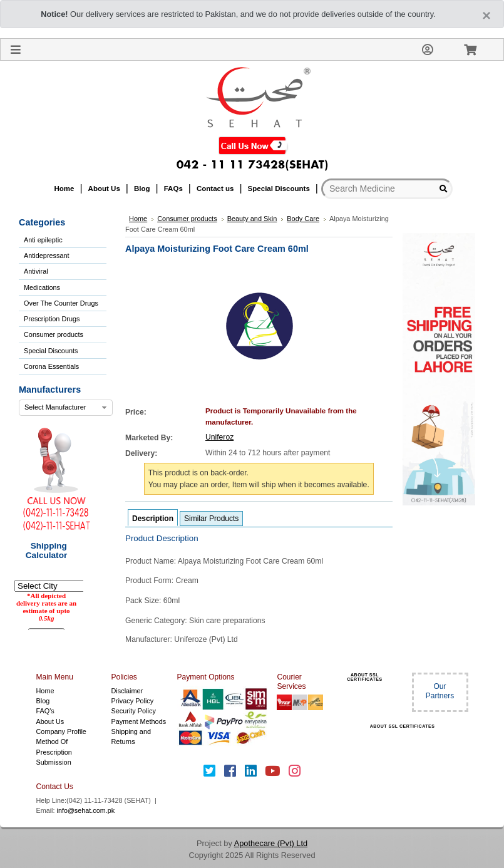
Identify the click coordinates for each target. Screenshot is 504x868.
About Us (50, 721)
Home (45, 691)
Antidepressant (47, 256)
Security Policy (134, 711)
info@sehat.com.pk (86, 810)
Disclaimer (127, 691)
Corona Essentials (51, 366)
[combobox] (66, 408)
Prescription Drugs (52, 319)
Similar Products (211, 519)
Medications (42, 287)
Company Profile (61, 731)
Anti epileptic (43, 240)
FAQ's (45, 711)
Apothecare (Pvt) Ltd (271, 843)
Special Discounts (51, 351)
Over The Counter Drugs (61, 303)
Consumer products (54, 334)
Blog (43, 701)
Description (153, 519)
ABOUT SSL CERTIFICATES (364, 677)
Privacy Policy (133, 701)
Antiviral (36, 271)
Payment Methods (139, 721)
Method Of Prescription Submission (54, 752)
